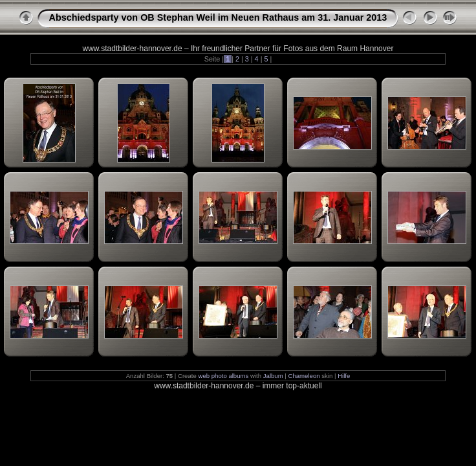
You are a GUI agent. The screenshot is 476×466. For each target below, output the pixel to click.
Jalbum (273, 376)
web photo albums (223, 376)
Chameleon (304, 376)
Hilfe (344, 376)
